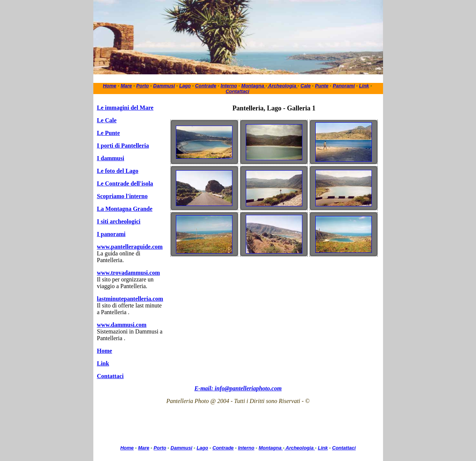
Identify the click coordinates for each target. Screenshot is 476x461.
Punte (322, 86)
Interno (229, 86)
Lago (185, 86)
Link (364, 86)
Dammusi (164, 86)
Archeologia (282, 86)
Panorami (344, 86)
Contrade (206, 86)
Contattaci (238, 91)
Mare (126, 86)
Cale (305, 86)
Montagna (253, 86)
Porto (142, 86)
